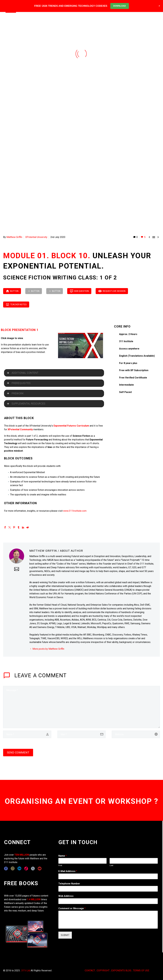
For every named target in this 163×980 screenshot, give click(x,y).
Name (62, 856)
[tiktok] (26, 869)
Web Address (66, 896)
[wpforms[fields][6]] (108, 889)
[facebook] (6, 869)
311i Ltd (26, 971)
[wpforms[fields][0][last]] (134, 861)
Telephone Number (69, 884)
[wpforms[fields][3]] (108, 901)
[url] (136, 734)
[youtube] (40, 869)
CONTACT (90, 971)
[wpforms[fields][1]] (108, 876)
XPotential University (36, 237)
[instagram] (13, 869)
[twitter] (33, 869)
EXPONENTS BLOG (121, 971)
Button (12, 291)
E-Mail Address (68, 871)
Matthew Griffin (14, 237)
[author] (27, 734)
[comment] (81, 707)
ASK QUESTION (79, 291)
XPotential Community (20, 429)
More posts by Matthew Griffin (48, 649)
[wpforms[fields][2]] (108, 920)
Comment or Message (72, 908)
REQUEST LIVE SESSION (112, 291)
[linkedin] (19, 869)
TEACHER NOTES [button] (16, 305)
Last (111, 865)
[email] (81, 734)
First (60, 865)
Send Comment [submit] (18, 752)
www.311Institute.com (75, 511)
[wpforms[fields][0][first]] (82, 861)
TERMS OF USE (141, 971)
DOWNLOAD (120, 6)
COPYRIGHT (103, 971)
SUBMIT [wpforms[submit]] (65, 935)
